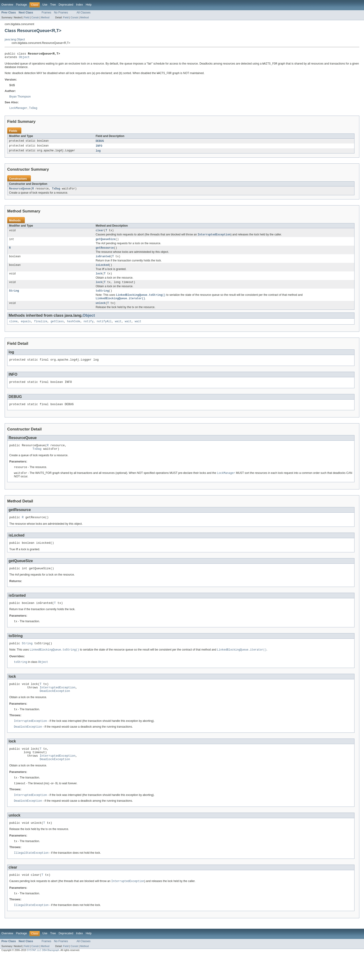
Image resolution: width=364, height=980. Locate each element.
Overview (7, 5)
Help (89, 5)
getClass (57, 330)
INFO (99, 148)
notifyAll (104, 330)
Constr (35, 17)
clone (13, 330)
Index (79, 5)
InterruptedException (58, 705)
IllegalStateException (31, 877)
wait (118, 330)
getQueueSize (106, 244)
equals (26, 330)
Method (45, 17)
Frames (46, 13)
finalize (41, 330)
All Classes (84, 13)
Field (26, 17)
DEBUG (100, 143)
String (14, 298)
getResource (105, 253)
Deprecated (66, 5)
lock (99, 280)
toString (102, 298)
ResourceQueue (20, 192)
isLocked (102, 271)
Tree (53, 5)
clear (100, 234)
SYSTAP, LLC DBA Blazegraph (43, 976)
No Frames (61, 13)
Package (21, 5)
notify (89, 330)
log (98, 153)
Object (24, 58)
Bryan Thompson (20, 98)
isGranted (103, 262)
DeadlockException (55, 710)
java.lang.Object (15, 39)
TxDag (56, 192)
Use (45, 5)
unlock (101, 311)
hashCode (74, 330)
